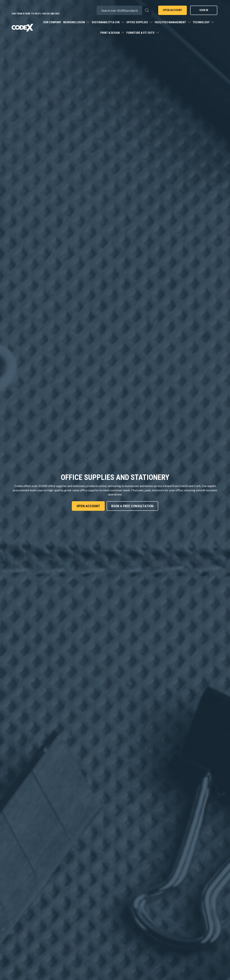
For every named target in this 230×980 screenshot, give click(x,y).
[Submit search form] (147, 10)
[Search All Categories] (124, 10)
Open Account (172, 10)
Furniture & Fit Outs (141, 33)
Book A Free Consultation (132, 506)
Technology (201, 22)
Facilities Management (171, 22)
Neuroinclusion (74, 22)
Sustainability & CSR (106, 22)
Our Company (52, 22)
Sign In (204, 10)
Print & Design (110, 33)
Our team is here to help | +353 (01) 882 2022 (36, 14)
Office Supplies (137, 22)
